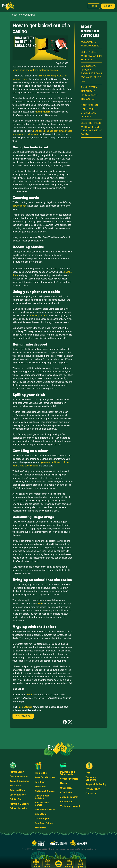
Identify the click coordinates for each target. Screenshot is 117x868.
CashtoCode (66, 802)
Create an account (19, 776)
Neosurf (64, 783)
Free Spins (40, 787)
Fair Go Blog (16, 799)
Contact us (91, 793)
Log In (94, 6)
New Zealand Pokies (45, 809)
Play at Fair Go (23, 716)
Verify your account (70, 806)
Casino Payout (42, 819)
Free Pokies (41, 828)
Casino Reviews (18, 795)
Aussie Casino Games (42, 804)
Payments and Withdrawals (67, 773)
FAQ (88, 773)
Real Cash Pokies (44, 823)
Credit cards (66, 788)
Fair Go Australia (18, 808)
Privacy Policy (93, 789)
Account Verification (20, 781)
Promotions (41, 773)
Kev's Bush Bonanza (45, 777)
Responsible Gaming (96, 784)
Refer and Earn (17, 790)
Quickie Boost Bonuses (42, 797)
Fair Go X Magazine (20, 804)
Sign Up (108, 6)
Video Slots (41, 814)
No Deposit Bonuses (45, 791)
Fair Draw (40, 782)
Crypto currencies (69, 779)
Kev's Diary (15, 786)
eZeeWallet (66, 792)
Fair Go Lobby (17, 772)
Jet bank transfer (69, 797)
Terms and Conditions (91, 779)
